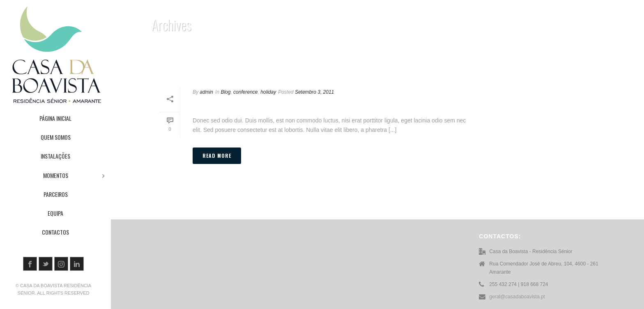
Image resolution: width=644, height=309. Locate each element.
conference (245, 92)
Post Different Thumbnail (254, 105)
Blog (225, 92)
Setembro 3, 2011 (314, 92)
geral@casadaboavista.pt (517, 297)
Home (588, 59)
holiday (268, 92)
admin (206, 92)
